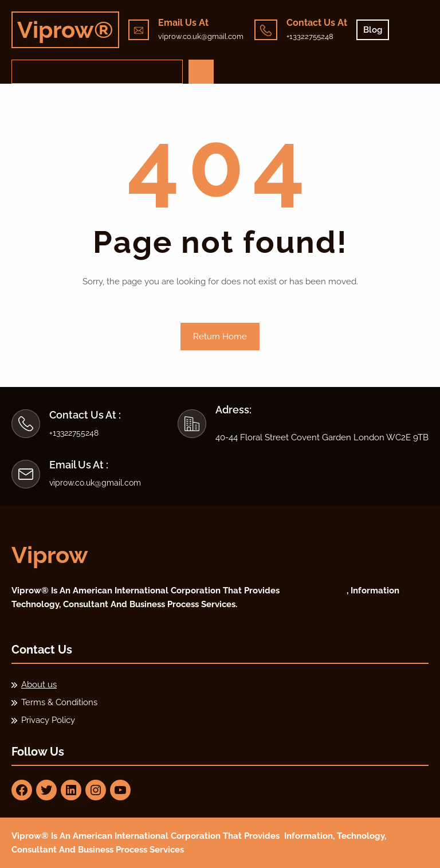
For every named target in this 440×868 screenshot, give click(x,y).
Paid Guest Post (314, 591)
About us (39, 685)
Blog (373, 30)
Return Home (220, 337)
